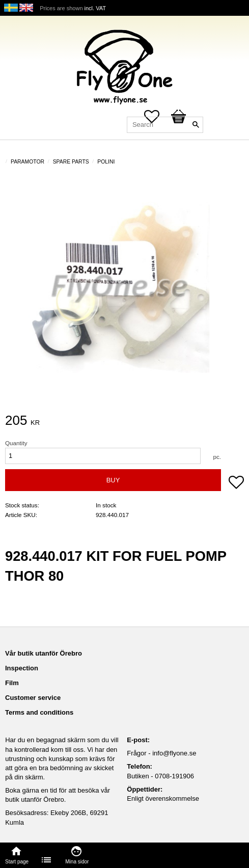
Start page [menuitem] (17, 862)
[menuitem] (47, 860)
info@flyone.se (174, 753)
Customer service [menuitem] (33, 698)
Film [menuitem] (12, 683)
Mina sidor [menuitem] (77, 862)
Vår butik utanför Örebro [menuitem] (44, 653)
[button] (236, 483)
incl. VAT (95, 8)
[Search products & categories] (165, 125)
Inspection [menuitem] (22, 668)
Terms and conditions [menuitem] (39, 712)
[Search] (196, 125)
